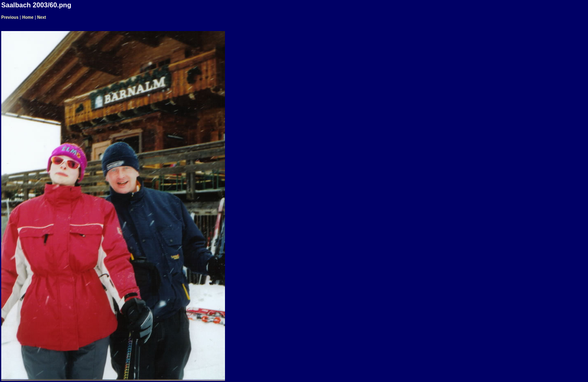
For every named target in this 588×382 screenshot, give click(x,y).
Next (42, 17)
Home (28, 17)
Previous (10, 17)
